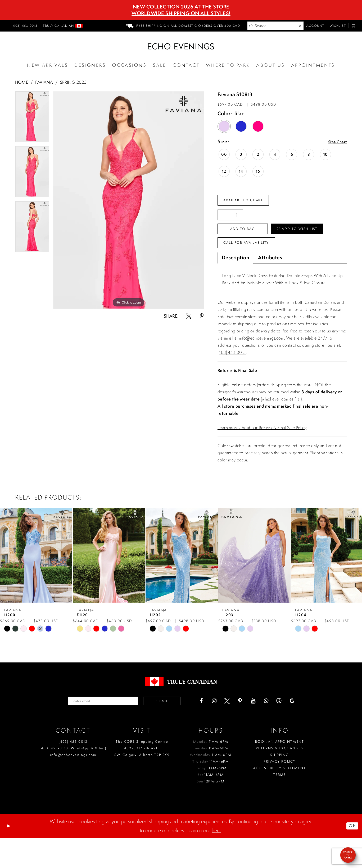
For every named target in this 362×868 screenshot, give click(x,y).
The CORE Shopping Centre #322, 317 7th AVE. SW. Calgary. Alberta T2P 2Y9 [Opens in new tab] (142, 778)
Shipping (280, 785)
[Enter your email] (97, 729)
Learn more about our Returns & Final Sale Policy (262, 455)
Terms (280, 805)
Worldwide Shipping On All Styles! (181, 13)
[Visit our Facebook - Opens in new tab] (217, 729)
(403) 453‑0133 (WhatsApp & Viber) (73, 778)
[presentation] (36, 582)
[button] (353, 26)
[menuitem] (24, 26)
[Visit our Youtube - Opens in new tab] (269, 729)
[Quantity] (230, 218)
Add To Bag (250, 234)
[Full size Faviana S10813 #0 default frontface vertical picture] (129, 200)
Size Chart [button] (334, 142)
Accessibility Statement (280, 798)
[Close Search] (300, 26)
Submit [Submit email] (172, 729)
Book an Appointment (280, 771)
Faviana (44, 82)
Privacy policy (280, 791)
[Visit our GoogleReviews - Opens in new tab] (308, 729)
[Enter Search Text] (275, 26)
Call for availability (254, 269)
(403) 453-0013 (232, 380)
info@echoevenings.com (262, 365)
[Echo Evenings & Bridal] (181, 46)
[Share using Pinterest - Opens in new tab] (202, 316)
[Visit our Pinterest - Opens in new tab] (256, 729)
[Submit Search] (251, 26)
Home (22, 82)
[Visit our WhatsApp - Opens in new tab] (282, 729)
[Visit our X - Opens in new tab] (243, 729)
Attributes (270, 285)
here (216, 860)
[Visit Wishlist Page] (338, 26)
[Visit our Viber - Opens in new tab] (295, 729)
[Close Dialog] (10, 856)
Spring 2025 (73, 82)
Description (236, 285)
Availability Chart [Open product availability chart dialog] (250, 202)
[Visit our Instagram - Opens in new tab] (230, 729)
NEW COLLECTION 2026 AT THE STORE (181, 7)
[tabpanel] (32, 119)
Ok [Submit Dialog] (350, 856)
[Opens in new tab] (228, 65)
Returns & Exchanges (280, 778)
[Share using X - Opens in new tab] (189, 316)
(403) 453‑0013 (73, 771)
